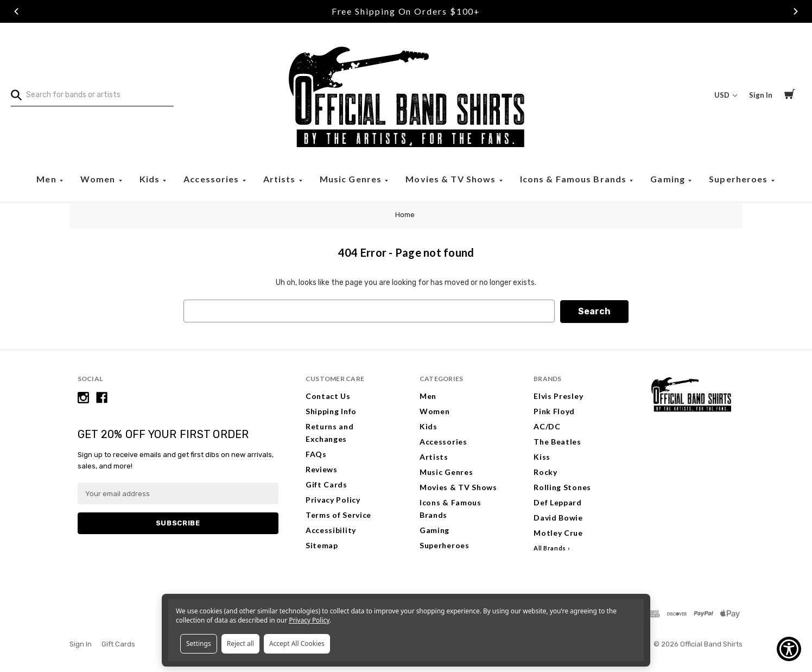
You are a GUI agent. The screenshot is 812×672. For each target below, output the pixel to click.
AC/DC (547, 426)
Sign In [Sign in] (761, 95)
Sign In (81, 644)
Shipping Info (331, 411)
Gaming (669, 179)
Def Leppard (558, 502)
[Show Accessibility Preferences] (789, 649)
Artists (281, 179)
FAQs (316, 454)
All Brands (550, 547)
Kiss (542, 456)
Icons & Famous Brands (575, 179)
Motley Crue (558, 532)
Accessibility (331, 530)
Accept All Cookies (297, 644)
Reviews (322, 469)
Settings (199, 644)
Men (47, 179)
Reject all (240, 644)
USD (726, 95)
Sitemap (322, 545)
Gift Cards (326, 484)
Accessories (212, 179)
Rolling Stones (562, 487)
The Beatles (557, 441)
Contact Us (328, 395)
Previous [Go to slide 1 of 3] (16, 11)
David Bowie (558, 517)
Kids (151, 179)
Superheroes (740, 179)
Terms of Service (338, 514)
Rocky (545, 471)
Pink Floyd (554, 411)
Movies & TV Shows (452, 179)
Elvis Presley (558, 395)
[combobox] (92, 95)
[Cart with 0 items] (790, 96)
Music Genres (352, 179)
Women (99, 179)
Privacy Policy (333, 499)
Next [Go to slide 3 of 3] (796, 11)
